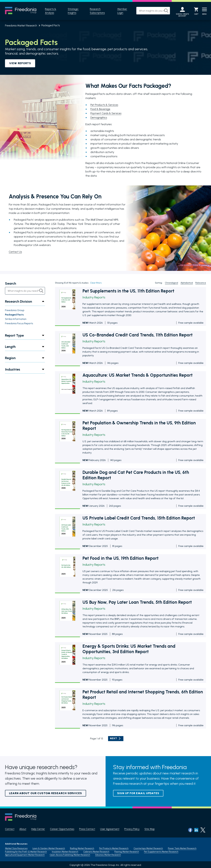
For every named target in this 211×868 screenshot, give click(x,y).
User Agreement (110, 829)
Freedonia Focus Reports (19, 323)
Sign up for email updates (138, 793)
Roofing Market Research (82, 848)
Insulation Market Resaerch (65, 851)
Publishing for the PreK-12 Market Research (26, 851)
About (23, 829)
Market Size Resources (16, 848)
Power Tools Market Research (182, 848)
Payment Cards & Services (107, 113)
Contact (10, 829)
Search (11, 284)
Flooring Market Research (127, 851)
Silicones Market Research (108, 854)
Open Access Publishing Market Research (70, 854)
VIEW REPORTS (20, 63)
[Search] (163, 11)
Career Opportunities (62, 829)
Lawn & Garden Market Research (49, 848)
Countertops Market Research (148, 848)
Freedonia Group (15, 310)
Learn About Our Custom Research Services (46, 793)
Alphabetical (187, 283)
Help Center (38, 829)
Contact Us (16, 252)
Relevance (201, 283)
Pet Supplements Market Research (161, 851)
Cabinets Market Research (96, 851)
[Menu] (204, 11)
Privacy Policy (132, 829)
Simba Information (16, 319)
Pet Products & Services (105, 105)
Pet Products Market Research (114, 848)
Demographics (100, 118)
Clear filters (96, 283)
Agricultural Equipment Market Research (25, 854)
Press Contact (87, 829)
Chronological (171, 283)
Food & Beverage (101, 109)
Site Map (150, 829)
